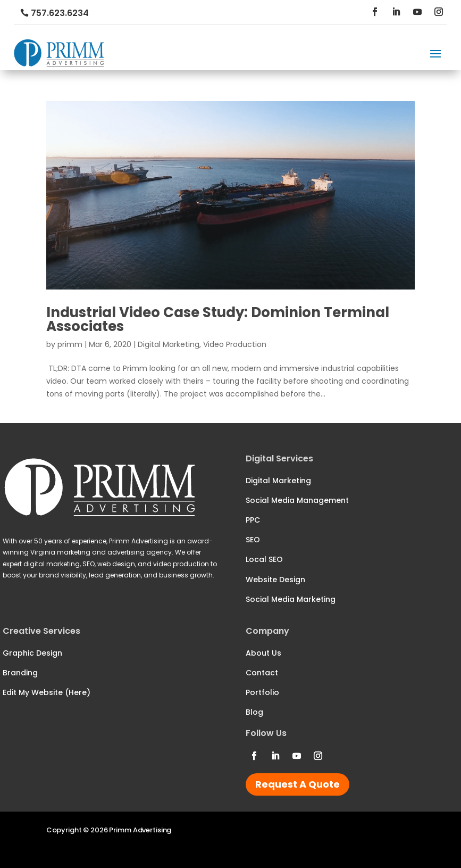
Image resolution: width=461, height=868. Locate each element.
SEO (253, 540)
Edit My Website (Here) (47, 692)
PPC (253, 520)
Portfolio (262, 692)
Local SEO (264, 559)
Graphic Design (32, 653)
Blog (254, 712)
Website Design (275, 580)
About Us (263, 653)
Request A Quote (297, 784)
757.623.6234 (60, 13)
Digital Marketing (169, 344)
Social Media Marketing (291, 599)
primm (70, 344)
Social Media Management (297, 500)
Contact (262, 673)
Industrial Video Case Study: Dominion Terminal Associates (218, 319)
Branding (20, 673)
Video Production (235, 344)
